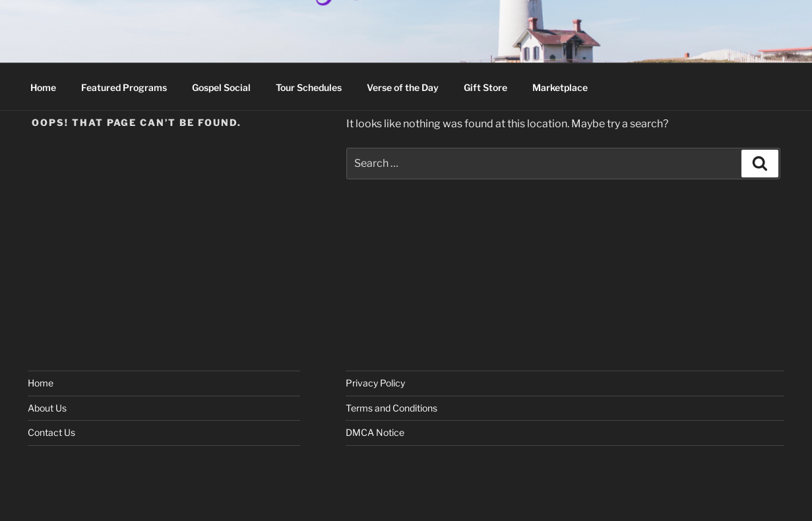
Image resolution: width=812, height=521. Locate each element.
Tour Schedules (309, 87)
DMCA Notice (375, 432)
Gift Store (485, 87)
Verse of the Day (403, 87)
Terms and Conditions (391, 408)
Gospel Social (221, 87)
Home (43, 87)
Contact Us (51, 432)
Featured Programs (124, 87)
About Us (47, 408)
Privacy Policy (375, 383)
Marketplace (560, 87)
